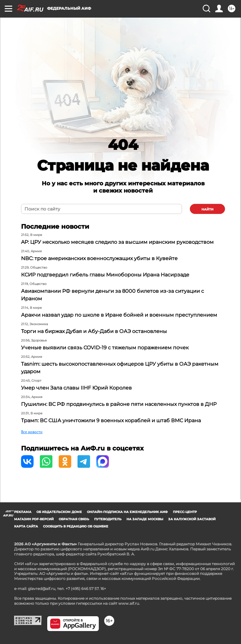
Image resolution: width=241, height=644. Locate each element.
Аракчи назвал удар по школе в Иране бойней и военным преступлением (119, 315)
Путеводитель (108, 519)
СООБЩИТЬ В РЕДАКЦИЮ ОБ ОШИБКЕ (76, 526)
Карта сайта (26, 526)
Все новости (32, 432)
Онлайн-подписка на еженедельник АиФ (127, 512)
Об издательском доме (59, 512)
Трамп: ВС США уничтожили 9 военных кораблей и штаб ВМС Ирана (111, 420)
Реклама (23, 512)
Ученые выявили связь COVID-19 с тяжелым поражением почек (105, 348)
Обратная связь (74, 519)
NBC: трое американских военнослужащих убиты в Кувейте (99, 258)
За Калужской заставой (192, 519)
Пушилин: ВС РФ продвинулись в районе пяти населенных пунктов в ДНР (119, 404)
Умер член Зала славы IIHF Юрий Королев (76, 388)
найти (207, 209)
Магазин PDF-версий (34, 519)
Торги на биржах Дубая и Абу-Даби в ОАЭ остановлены (94, 331)
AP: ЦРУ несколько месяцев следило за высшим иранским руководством (117, 242)
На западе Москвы (145, 519)
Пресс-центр (185, 512)
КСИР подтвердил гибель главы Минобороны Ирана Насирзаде (105, 275)
